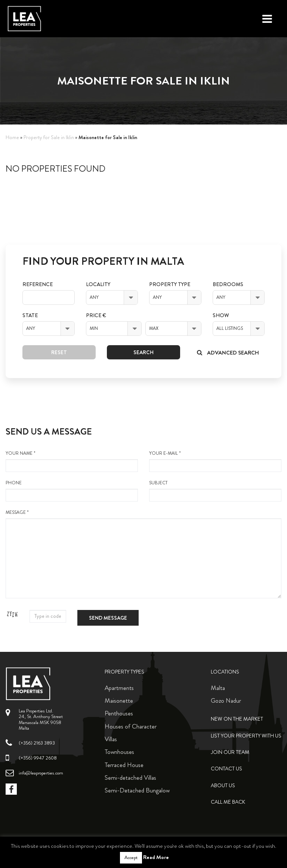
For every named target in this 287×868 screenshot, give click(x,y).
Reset (59, 352)
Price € (96, 315)
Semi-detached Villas (130, 777)
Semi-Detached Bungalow (137, 790)
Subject (215, 491)
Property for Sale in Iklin (49, 137)
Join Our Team (230, 752)
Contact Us (226, 769)
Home (12, 137)
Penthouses (119, 713)
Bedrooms (228, 284)
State (30, 315)
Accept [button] (131, 858)
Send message (108, 618)
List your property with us (246, 736)
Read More (156, 857)
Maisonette (119, 700)
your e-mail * (215, 461)
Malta (218, 688)
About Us (223, 786)
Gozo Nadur (226, 700)
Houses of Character (131, 726)
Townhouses (119, 752)
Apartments (119, 688)
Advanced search (228, 353)
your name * (72, 461)
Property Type (170, 284)
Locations (225, 672)
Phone (72, 491)
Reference (38, 284)
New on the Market (237, 719)
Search (143, 352)
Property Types (124, 672)
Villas (111, 739)
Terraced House (124, 765)
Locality (98, 284)
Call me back (228, 802)
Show (221, 315)
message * (143, 554)
